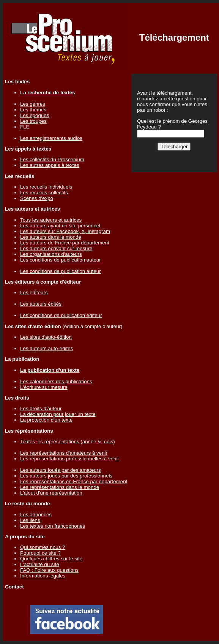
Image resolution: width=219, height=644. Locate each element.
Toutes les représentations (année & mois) (68, 442)
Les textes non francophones (53, 526)
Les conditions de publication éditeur (61, 315)
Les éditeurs (34, 293)
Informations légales (43, 576)
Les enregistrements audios (51, 138)
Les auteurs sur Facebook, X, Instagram (65, 231)
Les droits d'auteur (41, 408)
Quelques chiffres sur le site (51, 559)
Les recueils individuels (46, 187)
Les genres (33, 104)
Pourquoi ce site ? (40, 553)
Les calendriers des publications (56, 381)
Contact (14, 587)
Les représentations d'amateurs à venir (64, 453)
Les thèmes (33, 110)
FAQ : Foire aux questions (49, 570)
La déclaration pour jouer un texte (58, 414)
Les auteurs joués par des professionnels (66, 476)
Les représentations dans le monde (60, 487)
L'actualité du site (40, 564)
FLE (25, 127)
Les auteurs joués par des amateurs (61, 470)
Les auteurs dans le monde (51, 237)
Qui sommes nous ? (43, 547)
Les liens (30, 520)
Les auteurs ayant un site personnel (60, 226)
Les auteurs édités (41, 304)
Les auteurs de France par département (65, 243)
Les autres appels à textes (50, 165)
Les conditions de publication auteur (61, 260)
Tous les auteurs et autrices (51, 220)
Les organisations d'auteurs (51, 254)
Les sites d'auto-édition (46, 337)
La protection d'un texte (46, 420)
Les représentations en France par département (74, 481)
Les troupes (33, 121)
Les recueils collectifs (44, 193)
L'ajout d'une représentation (51, 493)
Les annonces (36, 515)
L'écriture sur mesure (44, 387)
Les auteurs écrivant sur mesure (56, 248)
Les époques (35, 115)
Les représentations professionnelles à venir (70, 459)
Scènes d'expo (37, 198)
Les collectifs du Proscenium (52, 159)
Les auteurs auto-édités (46, 348)
